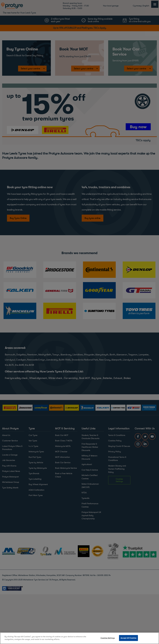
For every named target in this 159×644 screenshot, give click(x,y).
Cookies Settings (108, 638)
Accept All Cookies (128, 638)
